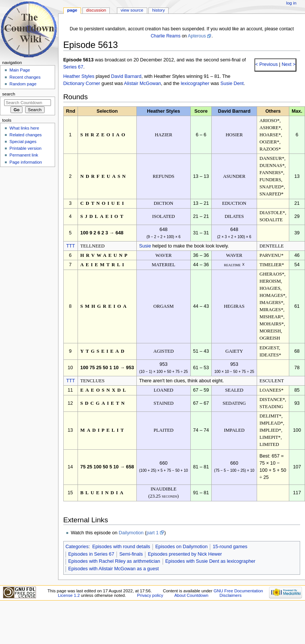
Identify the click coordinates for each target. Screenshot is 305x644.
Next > (288, 64)
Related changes (25, 135)
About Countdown (191, 595)
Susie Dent (232, 83)
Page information (26, 162)
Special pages (23, 142)
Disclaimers (231, 595)
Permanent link (24, 155)
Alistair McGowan (143, 83)
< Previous (266, 64)
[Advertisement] (27, 226)
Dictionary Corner (82, 83)
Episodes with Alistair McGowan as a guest (114, 569)
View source (132, 10)
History (158, 10)
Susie (145, 246)
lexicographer (195, 83)
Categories (77, 547)
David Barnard (126, 76)
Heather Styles (79, 76)
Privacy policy (150, 595)
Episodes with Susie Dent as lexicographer (210, 561)
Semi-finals (131, 554)
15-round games (230, 547)
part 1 (152, 533)
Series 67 (73, 67)
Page (72, 10)
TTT (71, 246)
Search (9, 94)
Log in (291, 3)
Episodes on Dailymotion (181, 547)
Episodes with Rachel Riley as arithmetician (114, 561)
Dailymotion (131, 533)
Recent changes (25, 77)
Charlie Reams (166, 36)
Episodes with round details (121, 547)
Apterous (197, 36)
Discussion (96, 10)
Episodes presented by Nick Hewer (185, 554)
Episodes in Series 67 (91, 554)
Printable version (25, 148)
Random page (23, 84)
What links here (24, 128)
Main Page (20, 70)
